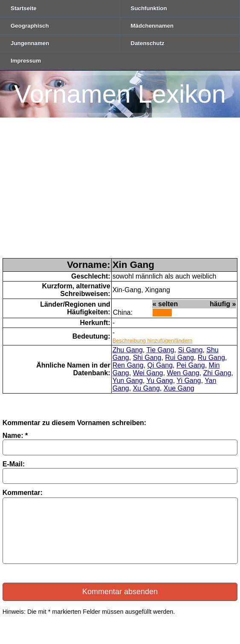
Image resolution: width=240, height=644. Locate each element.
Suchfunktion (149, 8)
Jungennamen (30, 43)
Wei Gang (148, 373)
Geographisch (30, 26)
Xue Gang (179, 388)
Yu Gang (159, 381)
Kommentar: (23, 493)
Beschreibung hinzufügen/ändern (153, 341)
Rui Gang (179, 358)
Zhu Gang (128, 350)
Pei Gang (191, 365)
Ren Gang (128, 365)
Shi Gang (147, 358)
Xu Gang (146, 388)
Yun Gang (128, 381)
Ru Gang (211, 358)
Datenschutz (148, 43)
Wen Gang (183, 373)
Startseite (24, 8)
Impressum (26, 61)
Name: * (15, 436)
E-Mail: (14, 464)
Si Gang (191, 350)
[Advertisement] (120, 194)
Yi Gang (189, 381)
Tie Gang (160, 350)
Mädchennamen (152, 26)
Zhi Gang (217, 373)
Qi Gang (160, 365)
